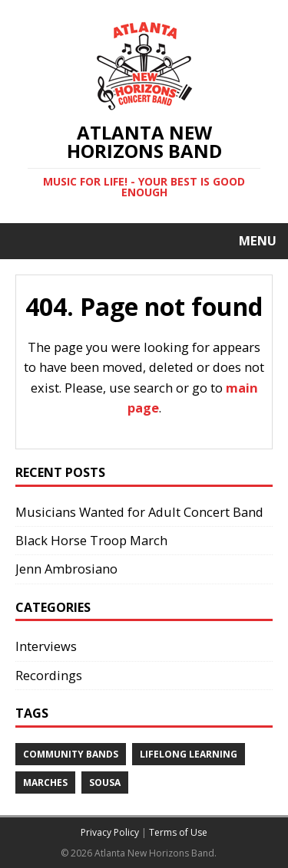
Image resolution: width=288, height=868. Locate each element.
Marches (45, 783)
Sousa (105, 783)
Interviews (46, 646)
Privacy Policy (110, 832)
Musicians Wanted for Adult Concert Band (139, 512)
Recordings (49, 675)
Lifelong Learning (189, 754)
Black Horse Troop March (91, 540)
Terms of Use (178, 832)
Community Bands (71, 754)
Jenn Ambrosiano (66, 569)
